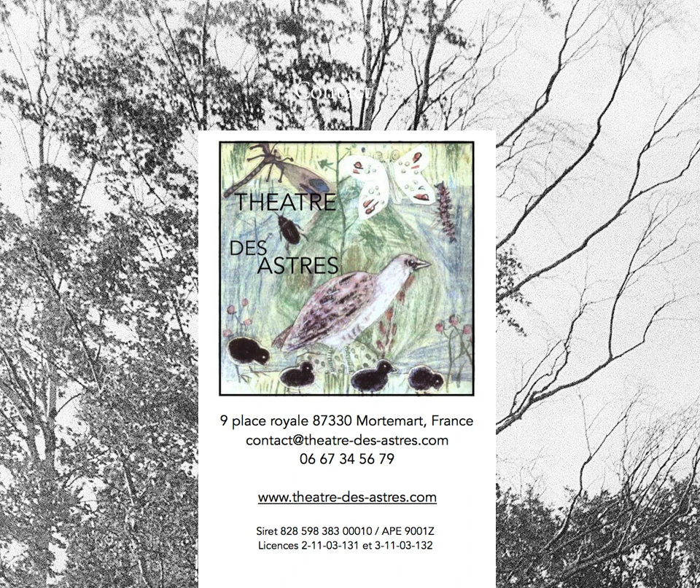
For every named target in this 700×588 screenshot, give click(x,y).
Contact (332, 89)
